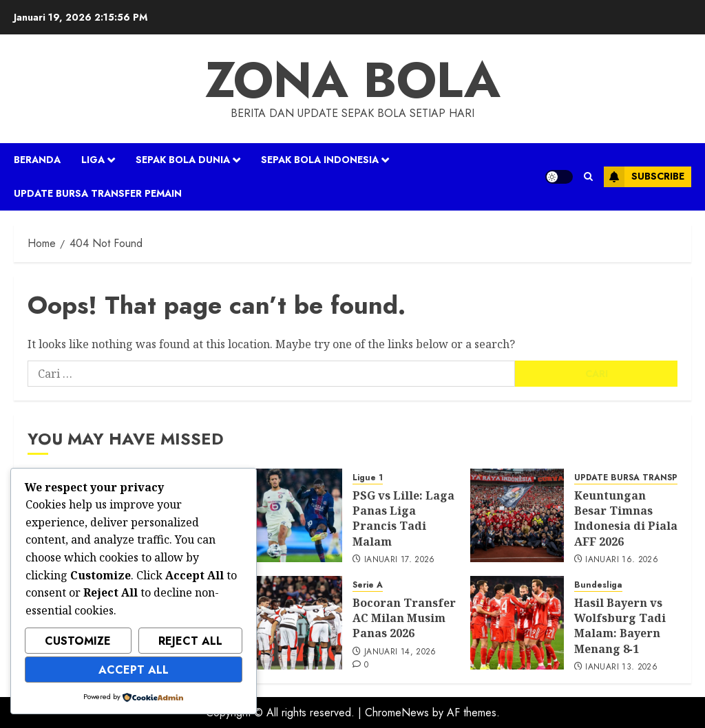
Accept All (134, 670)
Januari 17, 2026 (400, 560)
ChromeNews (397, 713)
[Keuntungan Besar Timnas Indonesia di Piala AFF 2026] (517, 515)
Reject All (190, 641)
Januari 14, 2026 (400, 652)
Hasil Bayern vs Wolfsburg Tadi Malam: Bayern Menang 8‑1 (620, 626)
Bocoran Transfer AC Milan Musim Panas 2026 (404, 618)
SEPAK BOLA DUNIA (183, 160)
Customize (78, 641)
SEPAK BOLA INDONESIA (320, 160)
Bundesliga (598, 585)
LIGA (93, 160)
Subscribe (644, 177)
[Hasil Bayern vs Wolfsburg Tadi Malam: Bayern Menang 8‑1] (517, 623)
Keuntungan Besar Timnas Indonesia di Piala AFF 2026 (626, 518)
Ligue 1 (368, 478)
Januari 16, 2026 (622, 560)
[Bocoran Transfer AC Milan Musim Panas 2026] (295, 623)
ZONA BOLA (353, 80)
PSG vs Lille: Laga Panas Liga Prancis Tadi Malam (403, 518)
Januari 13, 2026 (621, 667)
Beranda (37, 160)
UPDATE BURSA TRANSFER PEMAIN (98, 193)
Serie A (368, 585)
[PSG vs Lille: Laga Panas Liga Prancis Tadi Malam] (295, 515)
